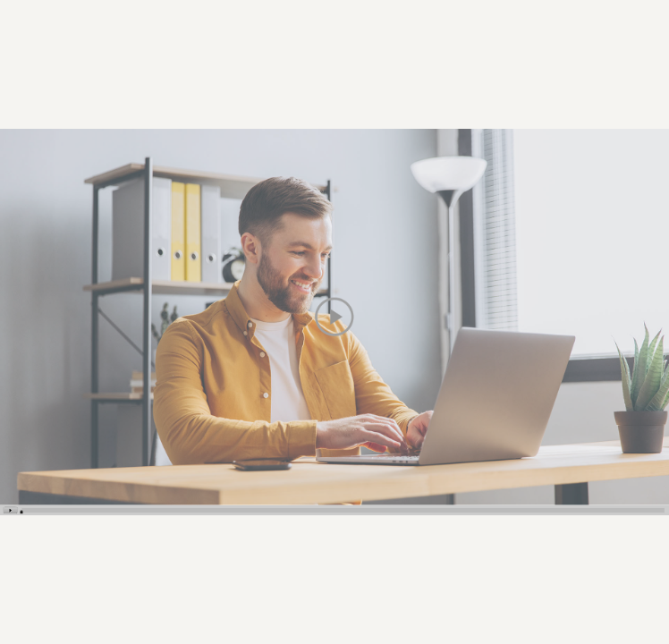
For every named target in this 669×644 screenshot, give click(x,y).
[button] (334, 317)
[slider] (22, 512)
